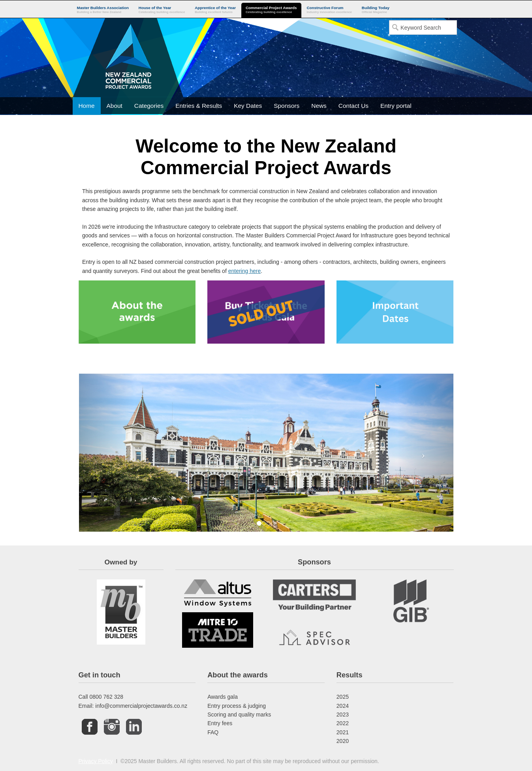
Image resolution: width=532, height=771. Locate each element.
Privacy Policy (96, 761)
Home (87, 106)
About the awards (238, 675)
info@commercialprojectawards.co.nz (141, 706)
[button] (107, 453)
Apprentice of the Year (215, 10)
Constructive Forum (329, 10)
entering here (245, 271)
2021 (343, 732)
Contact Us (353, 106)
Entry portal (396, 106)
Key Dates (248, 106)
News (319, 106)
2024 (343, 706)
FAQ (213, 732)
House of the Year (162, 10)
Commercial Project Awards (271, 10)
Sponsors (287, 106)
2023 (343, 715)
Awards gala (223, 697)
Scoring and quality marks (239, 715)
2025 (343, 697)
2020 (343, 741)
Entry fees (220, 723)
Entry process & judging (237, 706)
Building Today (376, 10)
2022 (343, 723)
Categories (149, 106)
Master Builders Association (103, 10)
